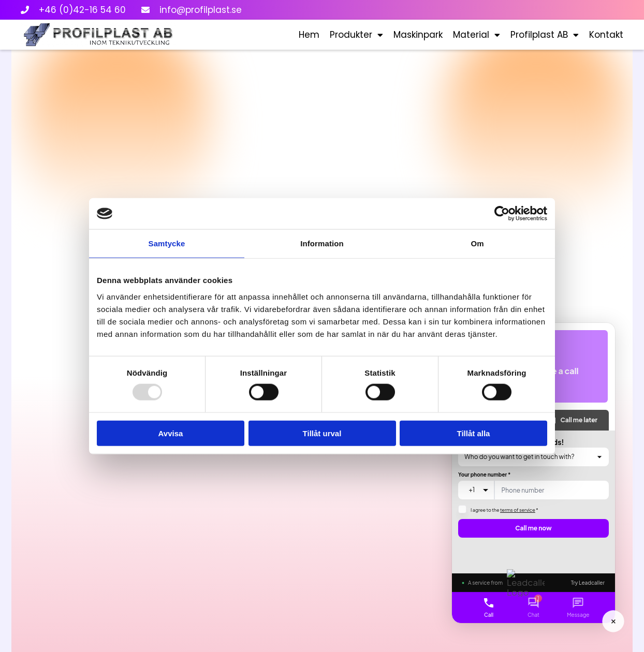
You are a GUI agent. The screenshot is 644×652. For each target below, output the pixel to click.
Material (477, 35)
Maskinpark (418, 35)
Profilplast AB (545, 35)
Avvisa (171, 433)
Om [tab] (477, 243)
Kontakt (606, 35)
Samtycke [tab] (167, 243)
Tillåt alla (474, 433)
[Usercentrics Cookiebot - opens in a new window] (502, 214)
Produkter (356, 35)
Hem (309, 35)
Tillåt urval (322, 433)
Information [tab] (322, 243)
